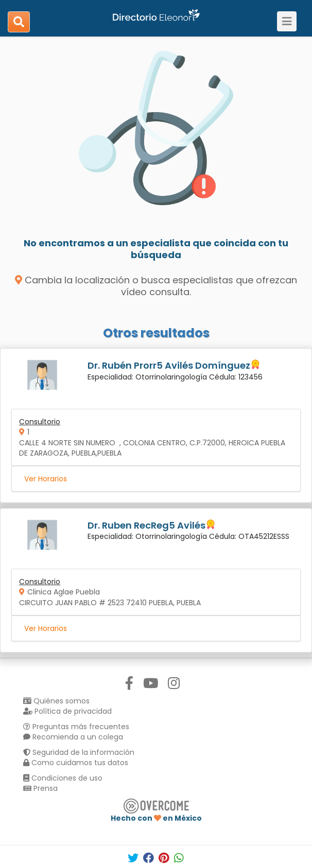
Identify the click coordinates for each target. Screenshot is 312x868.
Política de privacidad (67, 711)
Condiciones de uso (63, 778)
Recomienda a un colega (73, 737)
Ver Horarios (46, 479)
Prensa (40, 788)
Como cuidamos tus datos (76, 763)
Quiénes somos (56, 701)
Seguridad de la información (79, 752)
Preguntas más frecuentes (76, 727)
